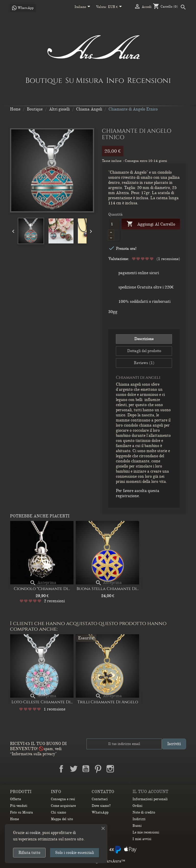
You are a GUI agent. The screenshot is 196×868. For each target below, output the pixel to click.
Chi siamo (58, 812)
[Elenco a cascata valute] (116, 7)
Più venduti (19, 806)
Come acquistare (63, 806)
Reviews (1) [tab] (144, 363)
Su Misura (84, 80)
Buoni (137, 826)
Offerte (15, 799)
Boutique (44, 80)
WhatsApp (100, 812)
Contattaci (100, 799)
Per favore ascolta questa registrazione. (138, 493)
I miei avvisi (142, 839)
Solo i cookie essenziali (75, 853)
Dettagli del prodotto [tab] (144, 351)
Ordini (137, 806)
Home (14, 819)
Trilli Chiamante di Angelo (108, 702)
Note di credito (144, 812)
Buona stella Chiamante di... (108, 589)
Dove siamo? (101, 806)
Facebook (61, 769)
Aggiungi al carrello (151, 224)
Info (115, 80)
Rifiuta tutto (29, 853)
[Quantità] (114, 224)
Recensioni (149, 80)
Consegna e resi (63, 799)
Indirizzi (139, 819)
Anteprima (43, 583)
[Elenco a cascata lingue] (83, 7)
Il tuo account (150, 792)
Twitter (73, 769)
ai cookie (33, 833)
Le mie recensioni (146, 832)
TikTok (135, 769)
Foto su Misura (21, 812)
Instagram (110, 769)
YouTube (86, 769)
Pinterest (98, 769)
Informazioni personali (150, 799)
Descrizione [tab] (144, 339)
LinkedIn (122, 769)
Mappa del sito (62, 819)
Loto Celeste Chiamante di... (42, 702)
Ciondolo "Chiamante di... (42, 589)
